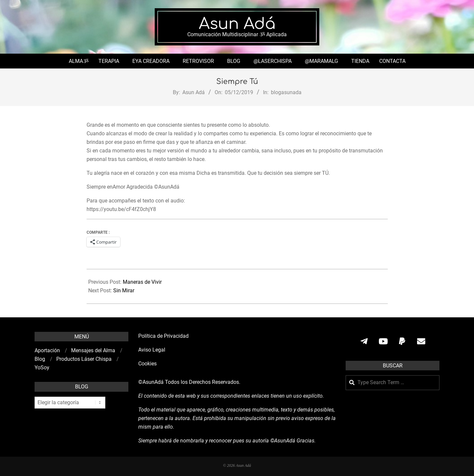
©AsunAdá (151, 382)
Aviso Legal (152, 350)
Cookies (148, 364)
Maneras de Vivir (142, 282)
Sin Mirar (124, 291)
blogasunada (286, 92)
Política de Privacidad (163, 336)
